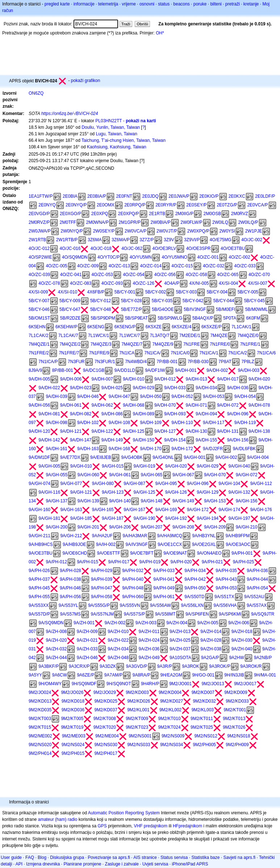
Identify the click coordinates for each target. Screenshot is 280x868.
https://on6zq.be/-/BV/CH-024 (70, 114)
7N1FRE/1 (250, 344)
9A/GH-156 (247, 501)
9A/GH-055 (57, 475)
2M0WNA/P (98, 222)
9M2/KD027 (172, 701)
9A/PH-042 (195, 579)
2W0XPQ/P (198, 231)
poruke (200, 4)
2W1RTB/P (67, 240)
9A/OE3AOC (238, 544)
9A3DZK (108, 666)
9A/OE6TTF (109, 553)
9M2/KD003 (137, 692)
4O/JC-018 (101, 248)
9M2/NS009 (173, 736)
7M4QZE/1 (39, 344)
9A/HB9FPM (238, 536)
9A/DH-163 (88, 449)
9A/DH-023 (81, 388)
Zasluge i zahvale (122, 864)
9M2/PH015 (73, 753)
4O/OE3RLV (164, 248)
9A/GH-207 (152, 527)
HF (176, 826)
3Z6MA (95, 240)
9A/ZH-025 (180, 640)
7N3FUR (76, 362)
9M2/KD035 (40, 710)
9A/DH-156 (238, 440)
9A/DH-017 (228, 379)
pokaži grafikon (86, 81)
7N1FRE (192, 344)
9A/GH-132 (239, 492)
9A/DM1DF (39, 457)
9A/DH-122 (102, 431)
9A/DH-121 (71, 431)
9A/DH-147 (81, 440)
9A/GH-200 (57, 527)
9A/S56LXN (193, 605)
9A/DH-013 (197, 379)
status (164, 4)
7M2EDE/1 (190, 336)
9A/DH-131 (228, 431)
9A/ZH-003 (146, 623)
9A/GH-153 (215, 501)
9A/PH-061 (164, 597)
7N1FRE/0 (220, 344)
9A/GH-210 (247, 527)
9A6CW (60, 675)
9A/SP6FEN (197, 614)
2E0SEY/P (197, 205)
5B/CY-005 (248, 292)
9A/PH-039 (102, 579)
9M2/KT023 (137, 727)
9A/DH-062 (102, 405)
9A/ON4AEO (209, 553)
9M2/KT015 (40, 727)
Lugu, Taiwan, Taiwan (117, 134)
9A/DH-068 (133, 405)
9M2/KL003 (203, 710)
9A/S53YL (68, 605)
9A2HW (236, 658)
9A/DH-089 (144, 414)
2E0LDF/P (265, 196)
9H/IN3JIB (234, 675)
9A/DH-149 (112, 440)
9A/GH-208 (183, 527)
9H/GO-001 (203, 675)
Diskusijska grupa (67, 857)
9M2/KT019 (72, 727)
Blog (42, 857)
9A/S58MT (165, 614)
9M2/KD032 (204, 701)
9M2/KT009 (137, 719)
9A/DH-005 (39, 379)
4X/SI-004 (228, 283)
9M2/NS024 (73, 745)
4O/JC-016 (70, 248)
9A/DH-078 (259, 405)
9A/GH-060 (88, 475)
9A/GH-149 (183, 501)
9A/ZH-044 (56, 658)
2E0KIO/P (209, 196)
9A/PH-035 (226, 571)
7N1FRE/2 (39, 353)
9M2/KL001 (138, 710)
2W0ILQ (220, 222)
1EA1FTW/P (41, 196)
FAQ (30, 857)
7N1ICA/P (48, 362)
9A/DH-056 (39, 405)
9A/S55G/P (99, 605)
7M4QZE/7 (132, 344)
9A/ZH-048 (118, 658)
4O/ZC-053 (102, 275)
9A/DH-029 (144, 388)
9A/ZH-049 (149, 658)
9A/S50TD (194, 597)
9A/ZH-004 (177, 623)
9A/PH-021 (212, 562)
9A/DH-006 (71, 379)
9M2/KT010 (170, 719)
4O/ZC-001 (208, 257)
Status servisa (174, 857)
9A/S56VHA (225, 605)
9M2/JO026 (72, 692)
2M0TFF (68, 222)
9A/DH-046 (88, 396)
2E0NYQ (47, 205)
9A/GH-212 (71, 536)
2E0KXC (237, 196)
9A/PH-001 (242, 553)
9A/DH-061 (71, 405)
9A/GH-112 (261, 484)
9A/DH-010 (133, 379)
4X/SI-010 (68, 292)
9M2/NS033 (139, 745)
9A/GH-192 (176, 518)
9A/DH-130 (197, 431)
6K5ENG (96, 327)
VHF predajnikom (151, 826)
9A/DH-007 (102, 379)
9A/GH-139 (88, 501)
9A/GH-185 (81, 518)
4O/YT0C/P (108, 257)
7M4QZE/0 (248, 336)
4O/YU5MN (141, 257)
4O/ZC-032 (214, 266)
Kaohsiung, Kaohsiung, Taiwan (117, 147)
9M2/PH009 (237, 745)
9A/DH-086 (112, 414)
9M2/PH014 (40, 753)
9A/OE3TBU (41, 553)
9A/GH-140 (120, 501)
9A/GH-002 (226, 457)
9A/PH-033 (164, 571)
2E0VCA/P (257, 205)
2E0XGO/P (70, 214)
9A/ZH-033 (87, 649)
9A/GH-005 (49, 466)
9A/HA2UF (102, 536)
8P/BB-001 (63, 370)
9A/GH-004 (258, 457)
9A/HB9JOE (74, 544)
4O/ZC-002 (239, 257)
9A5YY (35, 675)
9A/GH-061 (120, 475)
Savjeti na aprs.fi (239, 857)
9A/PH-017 (119, 562)
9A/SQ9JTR (263, 614)
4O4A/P (172, 283)
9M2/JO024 (40, 692)
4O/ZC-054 (133, 275)
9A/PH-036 (257, 571)
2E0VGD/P (39, 214)
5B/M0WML (257, 309)
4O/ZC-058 (197, 275)
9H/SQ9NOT (119, 684)
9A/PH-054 (257, 588)
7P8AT (225, 362)
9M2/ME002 (40, 736)
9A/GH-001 (195, 457)
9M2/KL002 (170, 710)
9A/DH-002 (217, 370)
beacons (181, 4)
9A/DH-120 (39, 431)
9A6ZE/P (85, 675)
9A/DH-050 (151, 396)
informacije (84, 4)
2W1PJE (254, 231)
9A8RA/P (141, 675)
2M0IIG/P (185, 214)
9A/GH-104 (229, 484)
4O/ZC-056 (165, 275)
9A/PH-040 (133, 579)
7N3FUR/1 (105, 362)
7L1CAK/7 (68, 336)
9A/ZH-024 (149, 640)
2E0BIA (70, 196)
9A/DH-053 (214, 396)
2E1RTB (157, 214)
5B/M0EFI (225, 309)
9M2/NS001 (140, 736)
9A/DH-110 (182, 423)
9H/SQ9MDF (84, 684)
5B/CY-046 (39, 309)
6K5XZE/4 (182, 327)
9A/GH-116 (49, 492)
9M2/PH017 (106, 753)
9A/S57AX (257, 605)
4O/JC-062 (132, 248)
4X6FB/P (96, 292)
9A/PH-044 (257, 579)
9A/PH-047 (102, 588)
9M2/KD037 (106, 710)
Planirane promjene (82, 864)
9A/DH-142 (49, 440)
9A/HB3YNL (204, 536)
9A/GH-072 (247, 475)
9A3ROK (191, 666)
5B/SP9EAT (136, 318)
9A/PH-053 (226, 588)
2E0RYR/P (166, 205)
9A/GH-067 (183, 475)
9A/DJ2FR (213, 449)
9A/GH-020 (176, 466)
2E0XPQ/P (129, 214)
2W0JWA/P (40, 231)
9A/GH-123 (113, 492)
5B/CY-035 (162, 301)
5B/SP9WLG (170, 318)
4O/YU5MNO (174, 257)
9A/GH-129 (208, 492)
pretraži (233, 4)
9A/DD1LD (125, 370)
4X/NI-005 (199, 283)
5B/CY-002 (156, 292)
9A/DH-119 (245, 423)
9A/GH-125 (144, 492)
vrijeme (129, 4)
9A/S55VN (130, 605)
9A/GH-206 (120, 527)
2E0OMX (106, 205)
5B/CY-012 (101, 301)
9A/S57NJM (102, 614)
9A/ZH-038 (211, 649)
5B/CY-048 (101, 309)
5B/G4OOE (163, 309)
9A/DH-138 (259, 431)
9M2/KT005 (72, 719)
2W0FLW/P (191, 222)
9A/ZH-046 (87, 658)
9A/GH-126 (176, 492)
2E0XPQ (100, 214)
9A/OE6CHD (75, 553)
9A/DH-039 (56, 396)
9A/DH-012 (165, 379)
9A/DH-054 (245, 396)
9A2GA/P (210, 658)
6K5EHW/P (66, 327)
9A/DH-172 (182, 449)
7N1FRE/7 (69, 353)
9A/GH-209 (215, 527)
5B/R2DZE (70, 318)
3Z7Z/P (147, 240)
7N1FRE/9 (99, 353)
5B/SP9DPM (103, 318)
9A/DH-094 (206, 414)
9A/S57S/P (135, 614)
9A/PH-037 (39, 579)
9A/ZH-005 (208, 623)
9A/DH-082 (81, 414)
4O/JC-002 (252, 240)
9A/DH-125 (133, 431)
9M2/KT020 (105, 727)
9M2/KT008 (105, 719)
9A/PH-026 (39, 571)
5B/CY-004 (217, 292)
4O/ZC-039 (39, 275)
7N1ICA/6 (266, 353)
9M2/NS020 (40, 745)
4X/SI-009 (38, 292)
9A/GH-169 (166, 510)
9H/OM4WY (50, 684)
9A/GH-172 (198, 510)
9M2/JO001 (180, 684)
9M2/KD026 (139, 701)
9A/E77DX (70, 457)
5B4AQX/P (203, 318)
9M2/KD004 (170, 692)
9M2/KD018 (73, 701)
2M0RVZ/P (39, 222)
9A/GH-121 (81, 492)
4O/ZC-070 (259, 275)
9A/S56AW (160, 605)
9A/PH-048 (133, 588)
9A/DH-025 (112, 388)
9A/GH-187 (113, 518)
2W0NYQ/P (72, 231)
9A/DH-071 (197, 405)
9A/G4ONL (163, 457)
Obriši (142, 24)
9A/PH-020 (181, 562)
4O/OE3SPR (198, 248)
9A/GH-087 (134, 484)
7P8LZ (248, 362)
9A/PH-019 (150, 562)
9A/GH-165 (103, 510)
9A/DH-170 (151, 449)
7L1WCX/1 (99, 336)
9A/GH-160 (39, 510)
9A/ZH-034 (118, 649)
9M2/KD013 (40, 701)
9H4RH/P (150, 684)
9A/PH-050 (195, 588)
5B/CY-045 (255, 301)
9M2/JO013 (213, 684)
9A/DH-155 (206, 440)
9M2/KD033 (237, 701)
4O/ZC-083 (81, 283)
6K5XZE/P (212, 327)
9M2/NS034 (172, 745)
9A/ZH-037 (180, 649)
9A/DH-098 (56, 423)
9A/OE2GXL (204, 544)
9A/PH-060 (133, 597)
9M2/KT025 (202, 727)
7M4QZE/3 (101, 344)
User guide (11, 857)
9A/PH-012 (56, 562)
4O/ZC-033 (245, 266)
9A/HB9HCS (41, 544)
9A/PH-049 (164, 588)
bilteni (216, 4)
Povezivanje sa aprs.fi (109, 857)
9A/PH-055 (39, 597)
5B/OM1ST (39, 318)
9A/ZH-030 (242, 640)
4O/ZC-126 (143, 283)
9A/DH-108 (119, 423)
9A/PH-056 (70, 597)
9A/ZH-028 (211, 640)
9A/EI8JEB (101, 457)
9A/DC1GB (94, 370)
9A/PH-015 (87, 562)
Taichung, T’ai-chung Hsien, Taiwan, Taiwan (124, 140)
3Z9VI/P (192, 240)
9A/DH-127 (165, 431)
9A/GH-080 (103, 484)
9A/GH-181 (49, 518)
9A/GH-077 (71, 484)
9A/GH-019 (144, 466)
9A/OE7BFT (142, 553)
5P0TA (230, 318)
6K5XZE (154, 327)
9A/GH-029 (208, 466)
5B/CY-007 (39, 301)
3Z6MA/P (121, 240)
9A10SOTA (180, 658)
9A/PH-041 (164, 579)
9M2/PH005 (204, 745)
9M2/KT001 (235, 710)
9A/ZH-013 (180, 632)
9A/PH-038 (70, 579)
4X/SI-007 (258, 283)
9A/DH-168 (119, 449)
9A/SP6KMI (230, 614)
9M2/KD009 (236, 692)
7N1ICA (127, 353)
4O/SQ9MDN (75, 257)
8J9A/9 (35, 370)
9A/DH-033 (175, 388)
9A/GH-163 (71, 510)
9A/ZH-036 (149, 649)
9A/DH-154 (175, 440)
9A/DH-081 (49, 414)
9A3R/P (165, 666)
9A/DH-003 (249, 370)
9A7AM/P (114, 675)
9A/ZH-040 (242, 649)
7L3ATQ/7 (160, 336)
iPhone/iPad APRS (190, 864)
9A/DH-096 (238, 414)
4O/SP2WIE (40, 257)
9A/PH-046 (70, 588)
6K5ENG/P (125, 327)
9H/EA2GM (172, 675)
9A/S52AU (254, 597)
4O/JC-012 (39, 248)
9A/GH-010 (81, 466)
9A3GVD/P (137, 666)
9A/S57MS (70, 614)
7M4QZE (219, 336)
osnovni (147, 4)
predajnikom (190, 826)
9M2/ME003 (74, 736)
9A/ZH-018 (242, 632)
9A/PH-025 (244, 562)
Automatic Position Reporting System (124, 813)
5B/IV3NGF (195, 309)
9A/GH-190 (144, 518)
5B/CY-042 (193, 301)
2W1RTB (37, 240)
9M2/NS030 (106, 745)
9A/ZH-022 (118, 640)
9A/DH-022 (49, 388)
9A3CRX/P (79, 666)
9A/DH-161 (56, 449)
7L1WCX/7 (129, 336)
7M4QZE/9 (163, 344)
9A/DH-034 (206, 388)
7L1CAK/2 (39, 336)
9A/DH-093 (175, 414)
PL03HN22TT (108, 121)
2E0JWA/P (179, 196)
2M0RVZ (240, 214)
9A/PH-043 (226, 579)
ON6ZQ (36, 93)
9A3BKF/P (49, 666)
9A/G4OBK (132, 457)
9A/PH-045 (39, 588)
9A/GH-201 (88, 527)
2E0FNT (124, 196)
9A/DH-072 (228, 405)
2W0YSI (227, 231)
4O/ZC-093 (112, 283)
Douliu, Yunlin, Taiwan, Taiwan (111, 127)
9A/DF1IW (155, 370)
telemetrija (108, 4)
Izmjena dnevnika (43, 864)
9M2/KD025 (106, 701)
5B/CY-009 (70, 301)
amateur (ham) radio (58, 819)
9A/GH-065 (152, 475)
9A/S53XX (39, 605)
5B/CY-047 (70, 309)
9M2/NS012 (206, 736)
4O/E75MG (221, 240)
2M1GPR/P (130, 222)
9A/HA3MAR (135, 536)
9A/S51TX (224, 597)
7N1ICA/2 (238, 353)
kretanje (251, 4)
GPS (102, 826)
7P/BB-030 (198, 362)
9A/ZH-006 (239, 623)
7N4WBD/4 (136, 362)
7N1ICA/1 (209, 353)
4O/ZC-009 (88, 266)
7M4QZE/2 (70, 344)
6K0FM (253, 318)
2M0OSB (212, 214)
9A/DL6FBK (244, 449)
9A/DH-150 (144, 440)
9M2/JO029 (105, 692)
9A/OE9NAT (175, 553)
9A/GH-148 (152, 501)
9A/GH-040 (239, 466)
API (19, 864)
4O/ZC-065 (228, 275)
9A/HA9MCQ (170, 536)
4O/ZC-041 (71, 275)
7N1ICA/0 (180, 353)
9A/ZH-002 (115, 623)
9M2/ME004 (107, 736)
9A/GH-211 (39, 536)
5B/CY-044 (224, 301)
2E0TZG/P (227, 205)
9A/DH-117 (214, 423)
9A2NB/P (263, 658)
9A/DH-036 (238, 388)
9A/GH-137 (57, 501)
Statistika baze (205, 857)
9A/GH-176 (261, 510)
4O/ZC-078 (49, 283)
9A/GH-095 (166, 484)
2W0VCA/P (136, 231)
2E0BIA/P (97, 196)
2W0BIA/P (161, 222)
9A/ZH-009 (87, 632)
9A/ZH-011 (149, 632)
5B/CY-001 (125, 292)
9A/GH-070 (215, 475)
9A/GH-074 (39, 484)
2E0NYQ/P (76, 205)
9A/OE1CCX (170, 544)
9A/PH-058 (102, 597)
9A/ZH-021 (87, 640)
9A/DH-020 (259, 379)
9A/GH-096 (198, 484)
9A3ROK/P (220, 666)
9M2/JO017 (245, 684)
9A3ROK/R (251, 666)
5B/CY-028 (131, 301)
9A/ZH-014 (211, 632)
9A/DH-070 (165, 405)
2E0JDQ (151, 196)
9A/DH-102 (88, 423)
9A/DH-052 (182, 396)
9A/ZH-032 (56, 649)
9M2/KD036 (73, 710)
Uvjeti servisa (155, 864)
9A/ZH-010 (118, 632)
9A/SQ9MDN (51, 623)
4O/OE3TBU (233, 248)
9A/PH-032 (133, 571)
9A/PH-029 (102, 571)
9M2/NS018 (239, 736)
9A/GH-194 (208, 518)
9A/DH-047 (119, 396)
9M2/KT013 (234, 719)
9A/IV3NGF (136, 544)
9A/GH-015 (113, 466)
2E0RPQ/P (135, 205)
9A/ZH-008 (56, 632)
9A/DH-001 (186, 370)
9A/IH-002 (106, 544)
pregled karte (57, 4)
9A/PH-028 (70, 571)
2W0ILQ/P (248, 222)
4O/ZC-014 (151, 266)
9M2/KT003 (40, 719)
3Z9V (169, 240)
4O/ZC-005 (56, 266)
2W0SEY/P (104, 231)
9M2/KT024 (170, 727)
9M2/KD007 (203, 692)
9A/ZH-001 (84, 623)
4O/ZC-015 (182, 266)
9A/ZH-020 (56, 640)
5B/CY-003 (187, 292)
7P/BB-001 (167, 362)
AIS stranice (145, 857)
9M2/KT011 (202, 719)
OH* (160, 33)
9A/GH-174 (229, 510)
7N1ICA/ (153, 353)
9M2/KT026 (234, 727)
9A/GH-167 (134, 510)
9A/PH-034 (195, 571)
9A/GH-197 (239, 518)
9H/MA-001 (265, 675)
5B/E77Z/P (131, 309)
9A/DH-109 (151, 423)
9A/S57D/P (39, 614)
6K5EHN (37, 327)
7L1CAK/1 (241, 327)
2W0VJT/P (167, 231)
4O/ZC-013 (119, 266)
